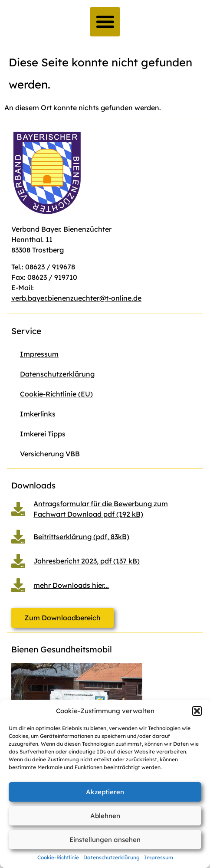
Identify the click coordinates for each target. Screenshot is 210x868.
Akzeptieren (105, 792)
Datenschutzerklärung (112, 857)
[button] (197, 711)
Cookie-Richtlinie (58, 857)
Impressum (159, 857)
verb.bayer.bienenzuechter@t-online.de (76, 298)
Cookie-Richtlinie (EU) (56, 394)
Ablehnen (105, 816)
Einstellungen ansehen (105, 840)
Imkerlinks (38, 414)
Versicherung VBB (50, 454)
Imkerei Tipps (43, 434)
